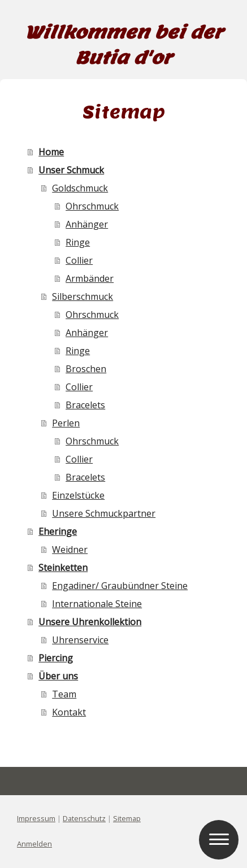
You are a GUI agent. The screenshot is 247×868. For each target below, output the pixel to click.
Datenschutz (84, 818)
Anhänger (87, 224)
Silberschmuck (83, 296)
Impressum (36, 818)
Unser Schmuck (71, 170)
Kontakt (69, 712)
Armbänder (90, 278)
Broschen (86, 369)
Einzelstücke (78, 495)
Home (51, 152)
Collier (79, 260)
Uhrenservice (80, 640)
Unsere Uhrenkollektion (90, 622)
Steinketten (63, 568)
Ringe (78, 242)
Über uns (58, 676)
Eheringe (58, 531)
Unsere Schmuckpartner (104, 513)
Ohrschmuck (92, 206)
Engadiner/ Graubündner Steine (120, 586)
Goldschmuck (80, 188)
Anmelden (34, 844)
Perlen (66, 423)
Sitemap (127, 818)
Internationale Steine (97, 604)
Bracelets (85, 405)
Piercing (56, 658)
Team (64, 694)
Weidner (70, 549)
